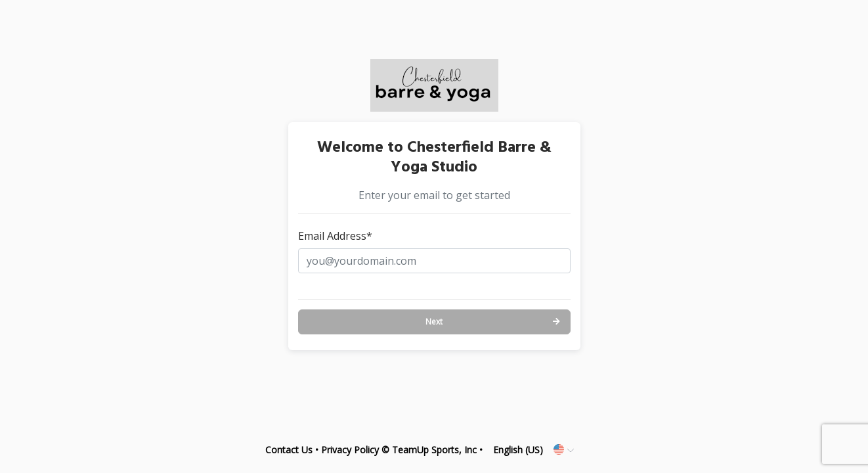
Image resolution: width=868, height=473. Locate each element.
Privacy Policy (350, 450)
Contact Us (289, 450)
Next (434, 322)
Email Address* (335, 236)
